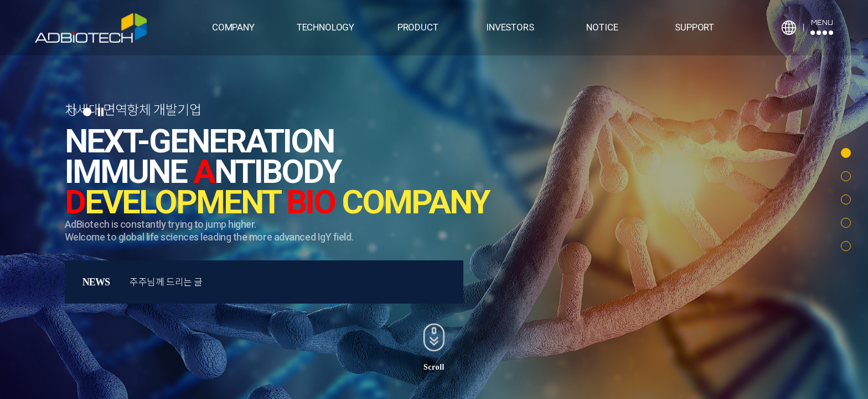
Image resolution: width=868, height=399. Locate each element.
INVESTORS (510, 27)
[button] (846, 153)
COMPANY (233, 27)
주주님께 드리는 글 (166, 282)
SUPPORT (694, 27)
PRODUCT (418, 27)
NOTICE (602, 27)
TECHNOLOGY (325, 27)
